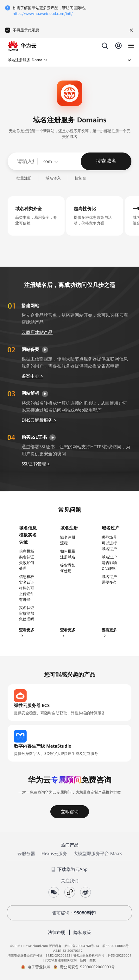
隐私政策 (82, 932)
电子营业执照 (39, 967)
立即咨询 (70, 812)
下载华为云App (69, 869)
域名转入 (53, 178)
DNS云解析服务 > (39, 420)
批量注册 (24, 178)
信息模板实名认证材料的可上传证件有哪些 (27, 588)
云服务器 (26, 853)
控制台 (80, 178)
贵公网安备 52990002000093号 (87, 967)
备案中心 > (32, 376)
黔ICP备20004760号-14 (82, 946)
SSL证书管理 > (36, 464)
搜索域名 (106, 161)
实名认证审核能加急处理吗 (27, 613)
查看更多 (27, 633)
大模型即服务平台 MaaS (98, 853)
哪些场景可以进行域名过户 (109, 543)
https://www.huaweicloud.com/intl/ (43, 14)
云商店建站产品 (37, 332)
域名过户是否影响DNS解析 (109, 563)
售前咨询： (70, 913)
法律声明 (57, 932)
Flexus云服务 (54, 853)
